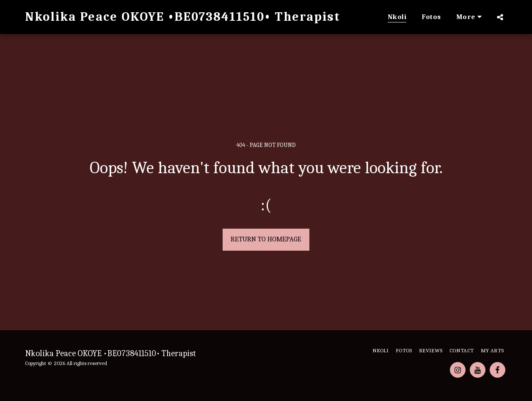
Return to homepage (266, 239)
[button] (500, 17)
